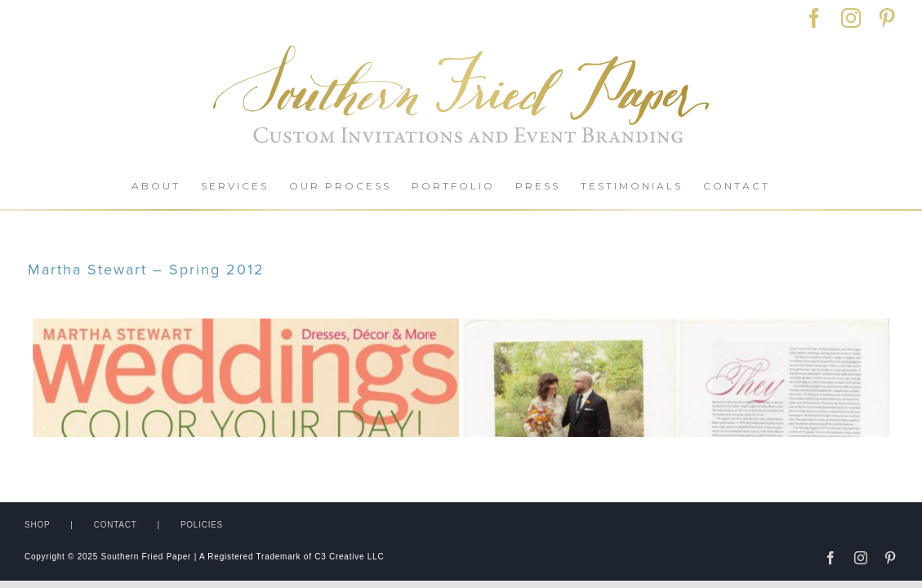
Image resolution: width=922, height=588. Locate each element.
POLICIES (202, 455)
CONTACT (116, 455)
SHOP (37, 455)
